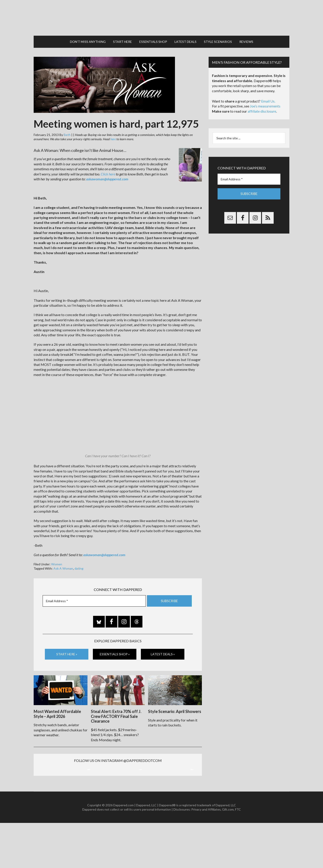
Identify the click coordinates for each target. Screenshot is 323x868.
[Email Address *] (94, 599)
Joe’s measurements (265, 104)
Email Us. (268, 99)
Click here (108, 172)
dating (79, 566)
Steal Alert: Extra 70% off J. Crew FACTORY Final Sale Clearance (116, 714)
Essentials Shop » (115, 652)
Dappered (161, 17)
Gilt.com (228, 854)
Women (57, 562)
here (113, 137)
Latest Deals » (163, 652)
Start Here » (67, 652)
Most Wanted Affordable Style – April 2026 (57, 711)
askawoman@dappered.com (107, 177)
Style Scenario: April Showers (175, 709)
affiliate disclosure (262, 109)
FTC (238, 854)
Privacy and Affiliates (206, 854)
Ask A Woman (63, 566)
